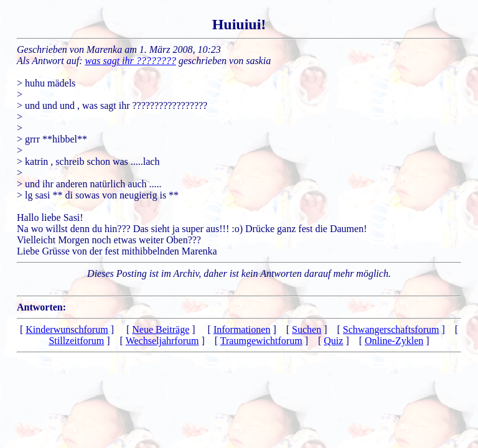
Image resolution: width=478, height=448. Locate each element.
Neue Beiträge (161, 329)
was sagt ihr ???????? (131, 61)
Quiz (333, 341)
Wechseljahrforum (162, 341)
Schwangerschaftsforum (391, 329)
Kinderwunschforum (67, 329)
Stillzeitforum (76, 341)
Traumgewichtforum (261, 341)
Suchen (307, 329)
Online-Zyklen (394, 341)
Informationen (242, 329)
